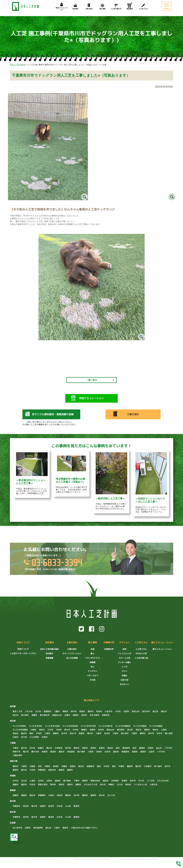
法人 (93, 667)
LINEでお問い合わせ (95, 862)
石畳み (124, 675)
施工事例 (103, 6)
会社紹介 (50, 653)
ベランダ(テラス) (93, 658)
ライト (124, 671)
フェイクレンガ (124, 653)
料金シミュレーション (139, 862)
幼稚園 (93, 662)
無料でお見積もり (48, 862)
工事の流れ (89, 6)
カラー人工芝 (124, 658)
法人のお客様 (72, 658)
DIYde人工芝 (141, 653)
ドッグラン (93, 671)
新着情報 (50, 658)
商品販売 (130, 6)
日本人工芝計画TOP (18, 65)
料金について (23, 643)
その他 (93, 680)
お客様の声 (109, 643)
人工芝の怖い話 (141, 658)
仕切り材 (124, 680)
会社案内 (75, 6)
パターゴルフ (93, 675)
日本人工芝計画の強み (50, 649)
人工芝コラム (143, 6)
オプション (124, 643)
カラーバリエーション (72, 653)
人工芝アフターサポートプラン (23, 653)
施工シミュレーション (162, 643)
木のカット (124, 684)
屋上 (93, 653)
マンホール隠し (124, 662)
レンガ (124, 667)
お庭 (93, 649)
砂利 (124, 649)
